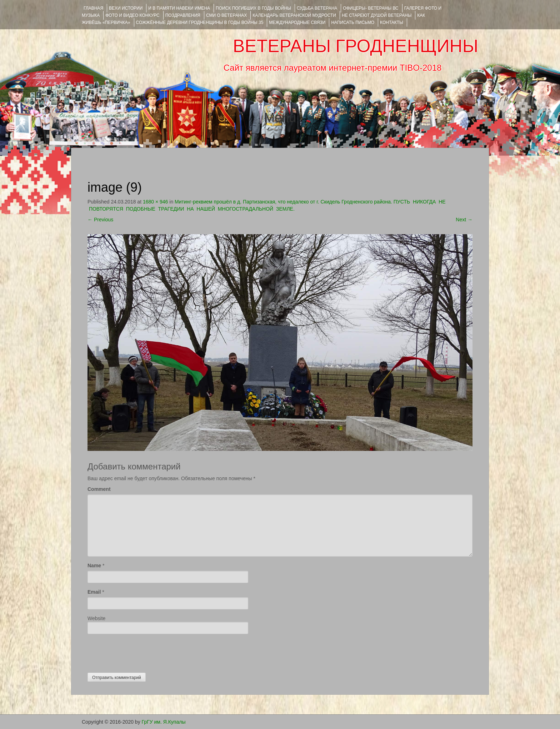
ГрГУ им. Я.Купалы (164, 722)
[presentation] (142, 652)
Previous (100, 220)
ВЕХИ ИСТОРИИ (126, 8)
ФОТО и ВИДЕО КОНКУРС (132, 15)
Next (464, 220)
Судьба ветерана (317, 8)
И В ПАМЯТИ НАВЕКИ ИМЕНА (179, 8)
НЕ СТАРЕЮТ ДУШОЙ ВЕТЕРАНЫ (377, 15)
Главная (93, 8)
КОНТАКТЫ (392, 22)
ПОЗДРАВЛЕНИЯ (183, 15)
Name (94, 565)
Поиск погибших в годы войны (253, 8)
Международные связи (297, 22)
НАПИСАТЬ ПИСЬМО (353, 22)
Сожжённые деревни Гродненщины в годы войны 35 (200, 22)
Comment (99, 489)
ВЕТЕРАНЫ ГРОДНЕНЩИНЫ (356, 46)
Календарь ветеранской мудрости (294, 15)
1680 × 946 (155, 202)
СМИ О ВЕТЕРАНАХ (226, 15)
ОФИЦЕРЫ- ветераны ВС (371, 8)
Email (94, 592)
